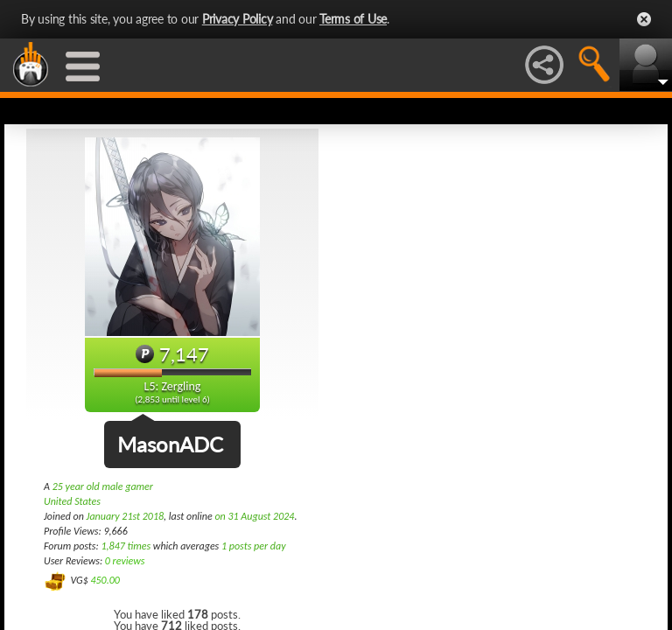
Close (644, 19)
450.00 (105, 580)
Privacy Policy (238, 19)
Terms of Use (353, 19)
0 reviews (125, 561)
